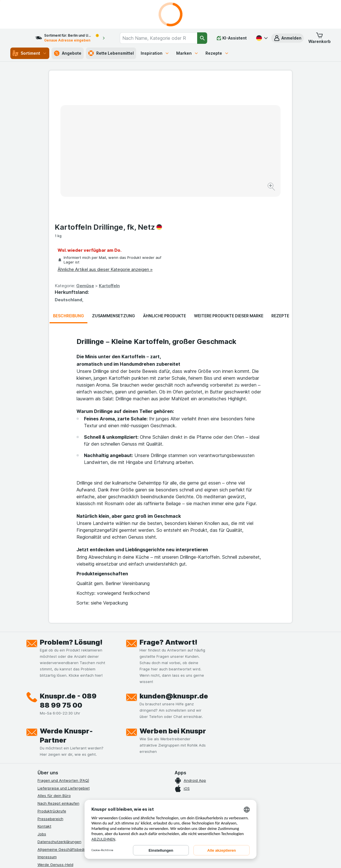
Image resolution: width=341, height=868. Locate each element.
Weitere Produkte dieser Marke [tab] (229, 203)
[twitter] (82, 796)
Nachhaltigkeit (50, 759)
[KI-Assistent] (232, 38)
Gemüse (207, 148)
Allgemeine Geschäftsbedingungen (69, 737)
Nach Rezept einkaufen (58, 690)
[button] (287, 38)
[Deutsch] (261, 38)
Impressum (47, 744)
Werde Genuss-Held (55, 752)
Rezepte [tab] (280, 203)
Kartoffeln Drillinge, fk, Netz (230, 89)
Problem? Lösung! (71, 529)
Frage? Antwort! (168, 529)
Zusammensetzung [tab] (113, 203)
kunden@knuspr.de (174, 583)
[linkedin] (96, 796)
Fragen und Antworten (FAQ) (63, 668)
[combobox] (162, 38)
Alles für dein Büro (54, 683)
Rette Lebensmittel (111, 53)
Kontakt (44, 714)
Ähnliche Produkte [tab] (164, 203)
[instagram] (55, 796)
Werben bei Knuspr (173, 618)
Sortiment (30, 53)
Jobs (42, 721)
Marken (187, 53)
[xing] (110, 796)
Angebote (68, 53)
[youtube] (68, 796)
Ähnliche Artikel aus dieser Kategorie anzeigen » (227, 132)
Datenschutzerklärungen (59, 729)
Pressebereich (50, 706)
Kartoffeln (231, 148)
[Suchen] (202, 38)
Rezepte (217, 53)
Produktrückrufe (52, 698)
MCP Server (48, 775)
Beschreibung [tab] (68, 203)
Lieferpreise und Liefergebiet (64, 675)
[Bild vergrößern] (150, 169)
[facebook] (41, 796)
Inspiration (155, 53)
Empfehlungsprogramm (58, 767)
